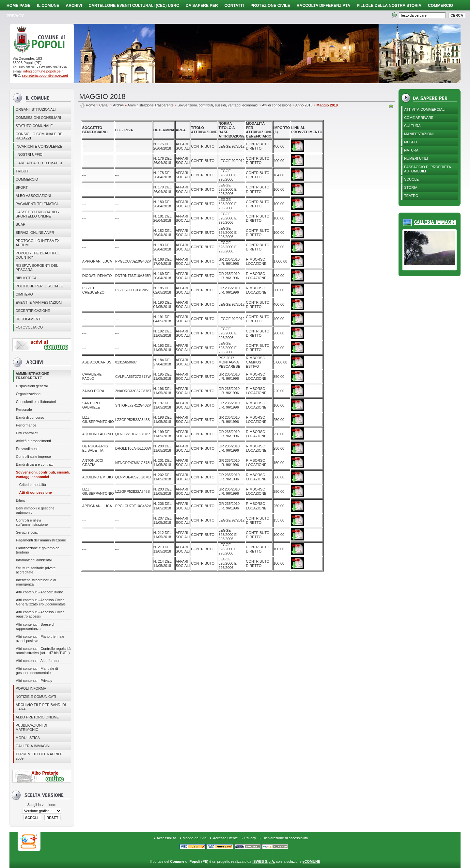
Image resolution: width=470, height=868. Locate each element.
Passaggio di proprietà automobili (428, 169)
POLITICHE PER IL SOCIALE (39, 286)
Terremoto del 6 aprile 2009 (39, 756)
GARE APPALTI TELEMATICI (39, 163)
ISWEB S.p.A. (264, 861)
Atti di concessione (36, 492)
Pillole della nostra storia (389, 6)
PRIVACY (15, 16)
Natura (411, 150)
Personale (24, 410)
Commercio (440, 6)
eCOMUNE (311, 861)
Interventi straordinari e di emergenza (36, 582)
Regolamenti (29, 319)
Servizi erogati (27, 532)
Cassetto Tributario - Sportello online (37, 214)
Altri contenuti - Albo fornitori (38, 661)
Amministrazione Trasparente (32, 376)
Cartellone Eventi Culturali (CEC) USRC (134, 6)
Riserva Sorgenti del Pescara (37, 268)
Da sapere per (202, 6)
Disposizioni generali (32, 386)
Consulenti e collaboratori (36, 402)
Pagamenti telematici (37, 204)
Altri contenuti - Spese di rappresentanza (35, 627)
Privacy (250, 838)
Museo (411, 142)
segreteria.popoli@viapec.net (45, 75)
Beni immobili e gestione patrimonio (35, 510)
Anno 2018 (304, 105)
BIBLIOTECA (26, 278)
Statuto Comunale (34, 126)
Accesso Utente (225, 838)
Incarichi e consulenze (39, 146)
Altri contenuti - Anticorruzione (39, 592)
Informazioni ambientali (34, 560)
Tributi (23, 171)
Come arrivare (419, 118)
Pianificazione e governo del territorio (38, 550)
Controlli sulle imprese (33, 457)
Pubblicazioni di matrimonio (31, 727)
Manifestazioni (419, 134)
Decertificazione (33, 311)
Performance (26, 425)
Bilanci (21, 500)
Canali (104, 105)
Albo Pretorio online (37, 717)
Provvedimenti (27, 449)
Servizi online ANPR (35, 233)
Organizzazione (28, 394)
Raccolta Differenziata (323, 6)
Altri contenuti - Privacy (34, 681)
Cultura (412, 126)
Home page (18, 6)
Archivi (74, 6)
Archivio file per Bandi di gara (41, 707)
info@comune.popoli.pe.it (43, 71)
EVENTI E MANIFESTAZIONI (39, 302)
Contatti (234, 6)
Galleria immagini (33, 746)
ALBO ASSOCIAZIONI (33, 196)
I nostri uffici (30, 154)
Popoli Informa (31, 688)
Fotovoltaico (29, 327)
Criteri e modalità (33, 485)
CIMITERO (24, 294)
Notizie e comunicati (36, 697)
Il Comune (48, 6)
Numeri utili (416, 158)
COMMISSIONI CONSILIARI (38, 118)
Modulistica (28, 738)
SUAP (21, 224)
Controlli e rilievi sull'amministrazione (32, 522)
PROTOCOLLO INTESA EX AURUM (38, 243)
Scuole (411, 179)
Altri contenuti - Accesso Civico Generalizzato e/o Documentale (41, 602)
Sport (22, 187)
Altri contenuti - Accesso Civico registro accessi (40, 614)
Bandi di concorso (30, 417)
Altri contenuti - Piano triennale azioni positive (40, 639)
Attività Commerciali (425, 109)
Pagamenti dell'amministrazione (41, 540)
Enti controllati (27, 433)
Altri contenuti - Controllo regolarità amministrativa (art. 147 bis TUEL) (43, 651)
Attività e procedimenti (33, 441)
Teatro (411, 196)
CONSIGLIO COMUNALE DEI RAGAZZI (39, 136)
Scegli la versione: (42, 805)
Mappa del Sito (195, 838)
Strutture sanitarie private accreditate (36, 570)
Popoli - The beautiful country (38, 255)
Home (91, 105)
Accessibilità (166, 838)
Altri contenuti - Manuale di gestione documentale (37, 671)
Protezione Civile (270, 6)
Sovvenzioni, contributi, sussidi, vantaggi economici (43, 474)
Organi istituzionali (36, 109)
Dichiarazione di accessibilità (285, 838)
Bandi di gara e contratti (35, 464)
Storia (411, 187)
